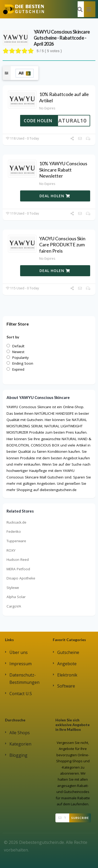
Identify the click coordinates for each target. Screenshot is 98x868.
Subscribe (80, 818)
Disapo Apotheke (21, 578)
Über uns (19, 652)
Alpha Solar (16, 597)
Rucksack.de (16, 522)
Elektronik (67, 675)
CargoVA (14, 606)
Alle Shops (20, 733)
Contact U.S (21, 694)
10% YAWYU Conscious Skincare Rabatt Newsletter (63, 170)
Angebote (67, 664)
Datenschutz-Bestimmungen (24, 679)
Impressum (21, 664)
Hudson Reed (18, 560)
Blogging (18, 755)
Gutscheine (68, 652)
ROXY (11, 550)
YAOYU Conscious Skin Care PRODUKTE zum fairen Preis (62, 245)
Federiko (14, 531)
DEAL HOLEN (55, 196)
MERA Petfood (18, 569)
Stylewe (13, 588)
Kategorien (20, 744)
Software (66, 686)
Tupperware (16, 541)
